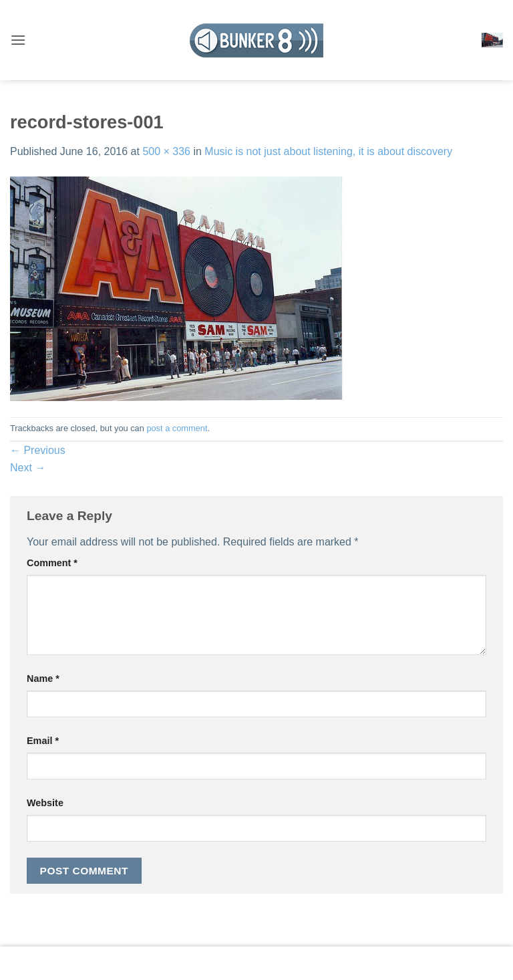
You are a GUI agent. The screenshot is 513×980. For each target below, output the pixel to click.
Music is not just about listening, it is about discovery (328, 151)
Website (45, 803)
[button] (18, 40)
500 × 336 (166, 151)
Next (28, 468)
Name (43, 679)
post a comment (177, 428)
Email (43, 741)
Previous (38, 450)
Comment (52, 563)
